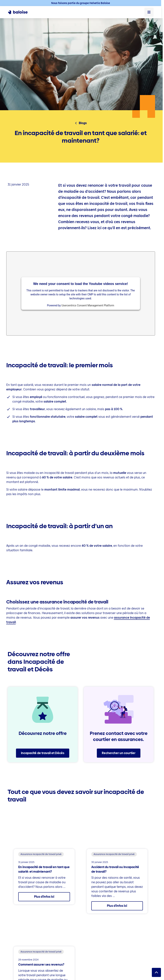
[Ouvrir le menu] (149, 12)
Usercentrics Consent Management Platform (88, 305)
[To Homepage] (20, 12)
